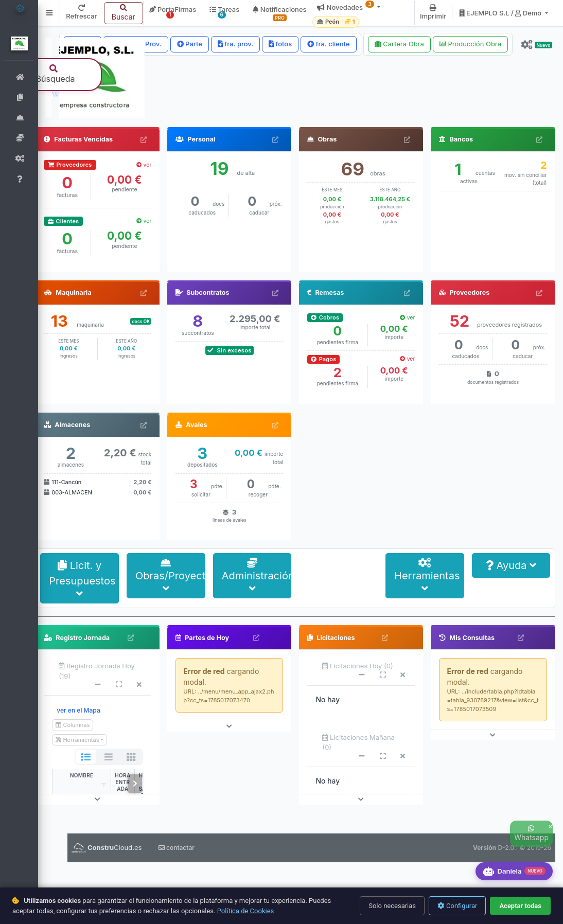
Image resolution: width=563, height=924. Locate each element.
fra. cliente (328, 44)
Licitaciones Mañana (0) (362, 804)
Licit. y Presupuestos (88, 641)
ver (148, 227)
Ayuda (512, 627)
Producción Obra (470, 44)
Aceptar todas (520, 906)
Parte (190, 44)
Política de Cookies (246, 911)
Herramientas (429, 637)
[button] (56, 13)
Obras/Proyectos (175, 637)
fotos (280, 44)
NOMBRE (88, 837)
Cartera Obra (399, 44)
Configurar (457, 906)
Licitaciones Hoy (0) (360, 727)
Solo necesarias (392, 906)
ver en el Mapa (84, 772)
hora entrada (129, 844)
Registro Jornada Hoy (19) (103, 733)
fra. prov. (235, 44)
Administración (260, 637)
